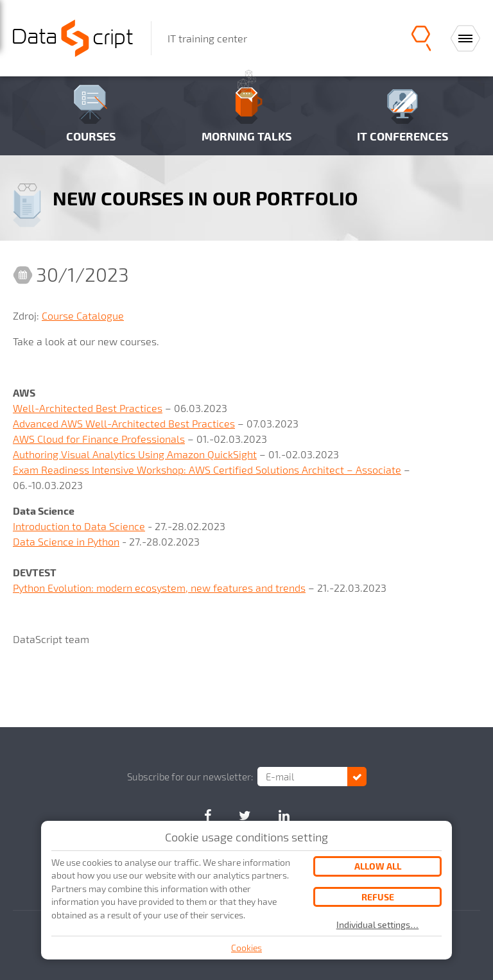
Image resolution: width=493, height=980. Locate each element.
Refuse (378, 897)
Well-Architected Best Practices (88, 408)
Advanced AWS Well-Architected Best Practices (124, 423)
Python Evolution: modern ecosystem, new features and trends (159, 588)
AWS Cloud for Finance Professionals (99, 439)
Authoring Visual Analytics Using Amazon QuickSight (135, 454)
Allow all (378, 866)
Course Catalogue (83, 315)
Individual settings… (378, 925)
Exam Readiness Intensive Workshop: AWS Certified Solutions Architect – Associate (207, 469)
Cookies (246, 948)
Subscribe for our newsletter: (190, 777)
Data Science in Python (66, 541)
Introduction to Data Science (79, 526)
